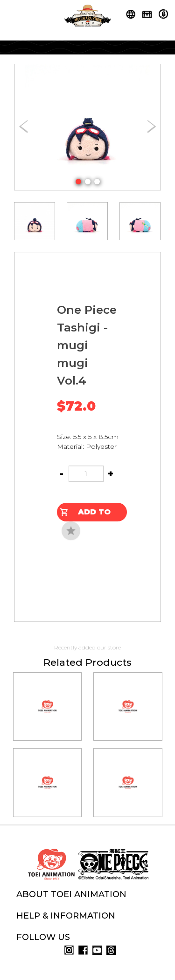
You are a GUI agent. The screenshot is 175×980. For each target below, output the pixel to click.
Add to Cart (94, 514)
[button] (78, 182)
